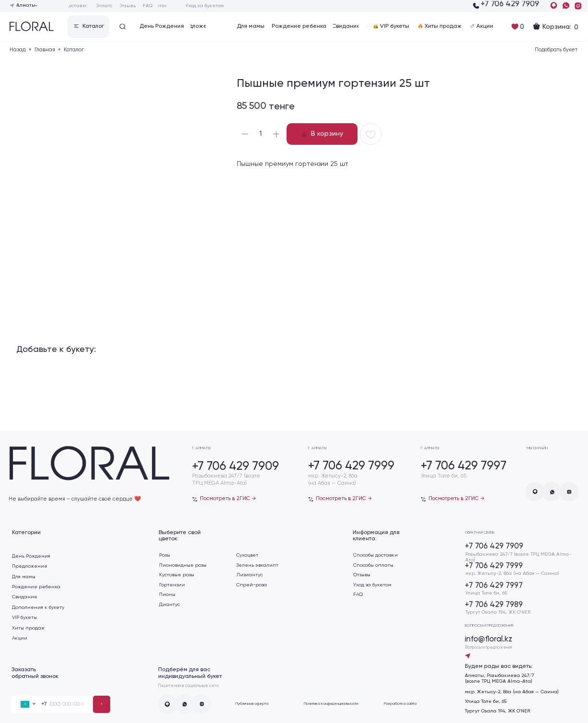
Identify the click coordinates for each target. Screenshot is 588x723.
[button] (88, 27)
